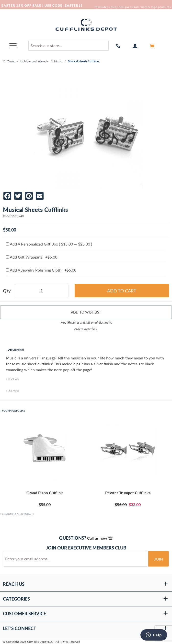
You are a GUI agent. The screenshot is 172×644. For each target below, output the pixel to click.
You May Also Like (13, 411)
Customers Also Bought (18, 514)
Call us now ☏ (100, 538)
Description (16, 350)
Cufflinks (9, 61)
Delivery (14, 391)
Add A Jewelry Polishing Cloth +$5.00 (41, 270)
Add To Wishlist (86, 312)
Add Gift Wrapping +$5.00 (32, 257)
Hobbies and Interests (34, 61)
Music (58, 61)
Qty (7, 291)
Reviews (13, 379)
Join (159, 559)
